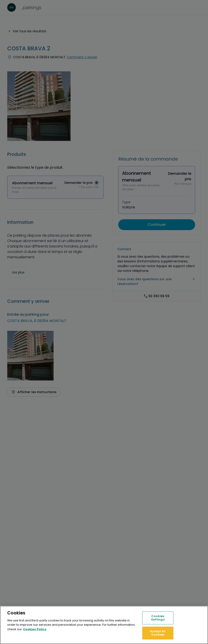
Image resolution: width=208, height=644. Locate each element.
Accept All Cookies (158, 633)
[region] (104, 625)
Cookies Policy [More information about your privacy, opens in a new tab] (35, 629)
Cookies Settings (158, 618)
